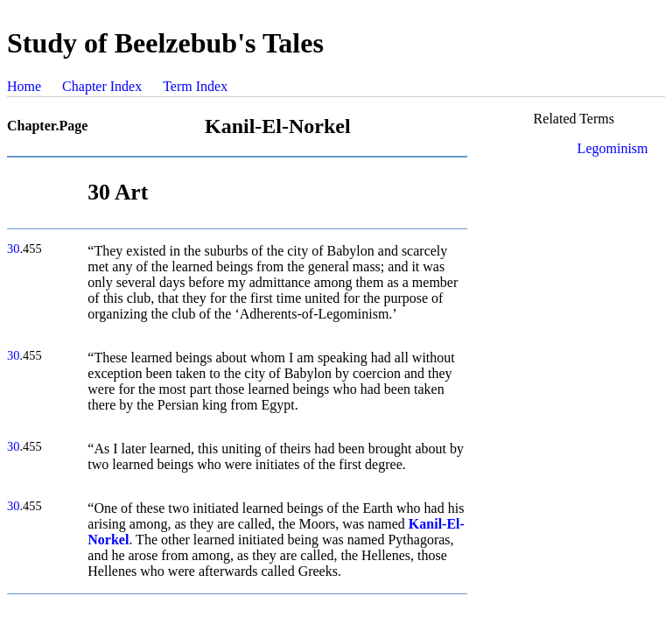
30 (13, 249)
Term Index (195, 86)
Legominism (613, 148)
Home (24, 86)
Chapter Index (102, 86)
